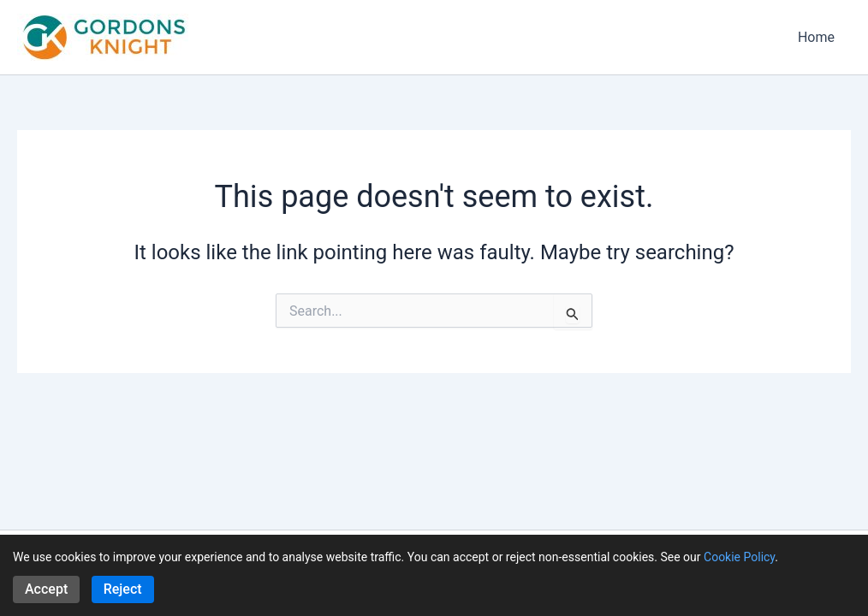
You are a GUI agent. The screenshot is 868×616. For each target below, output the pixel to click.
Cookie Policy (739, 557)
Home (819, 37)
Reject (123, 589)
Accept (46, 589)
